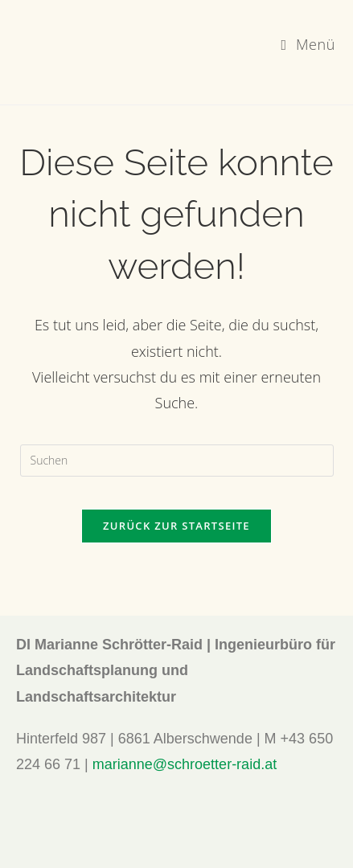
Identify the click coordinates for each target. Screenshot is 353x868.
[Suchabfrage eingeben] (177, 461)
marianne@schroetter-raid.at (185, 764)
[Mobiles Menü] (308, 44)
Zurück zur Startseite (176, 526)
